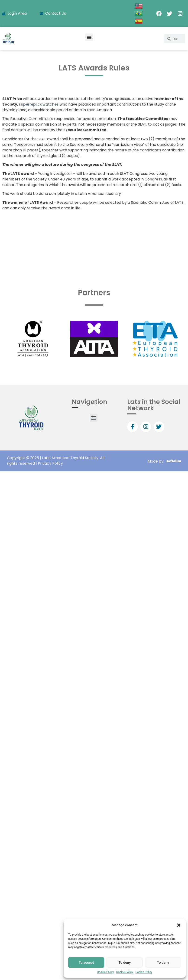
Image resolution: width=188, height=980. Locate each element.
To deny (125, 963)
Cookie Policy (105, 972)
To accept (86, 963)
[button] (179, 925)
